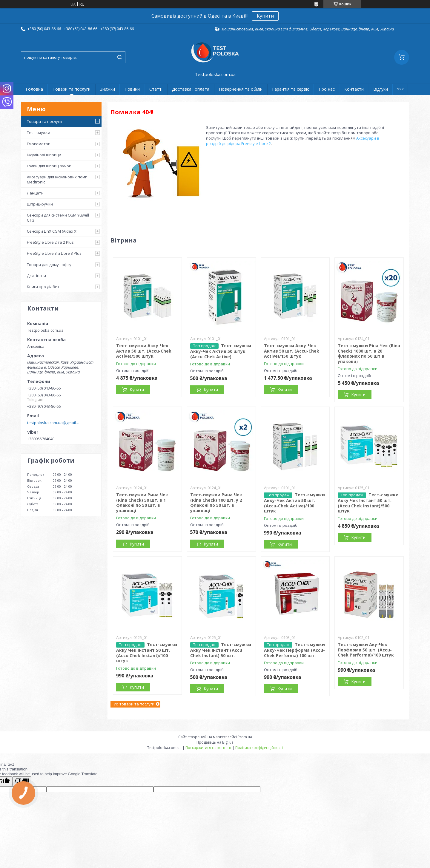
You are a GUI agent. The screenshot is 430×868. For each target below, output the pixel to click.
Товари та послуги (72, 89)
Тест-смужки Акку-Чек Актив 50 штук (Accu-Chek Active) (221, 351)
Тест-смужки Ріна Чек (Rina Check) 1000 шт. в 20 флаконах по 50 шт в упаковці (369, 353)
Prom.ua (245, 737)
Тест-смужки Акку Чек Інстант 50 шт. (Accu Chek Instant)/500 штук (368, 503)
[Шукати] (119, 57)
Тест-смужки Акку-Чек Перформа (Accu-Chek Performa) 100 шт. (294, 650)
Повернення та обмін (241, 89)
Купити (265, 16)
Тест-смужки (39, 132)
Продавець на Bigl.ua (215, 742)
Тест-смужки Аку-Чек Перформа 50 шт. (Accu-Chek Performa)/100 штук (366, 650)
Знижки (107, 89)
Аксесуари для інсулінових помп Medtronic (57, 179)
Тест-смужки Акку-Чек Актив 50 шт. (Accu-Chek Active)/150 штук (292, 351)
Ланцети (35, 193)
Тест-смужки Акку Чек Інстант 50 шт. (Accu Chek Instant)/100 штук (147, 652)
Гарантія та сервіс (291, 89)
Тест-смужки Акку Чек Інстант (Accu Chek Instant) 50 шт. (221, 650)
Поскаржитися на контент (208, 748)
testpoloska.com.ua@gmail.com (53, 423)
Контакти (354, 89)
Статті (156, 89)
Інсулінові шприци (44, 155)
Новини (132, 89)
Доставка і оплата (191, 89)
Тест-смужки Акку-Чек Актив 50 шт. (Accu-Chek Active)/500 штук (144, 351)
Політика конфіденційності (259, 748)
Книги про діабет (43, 287)
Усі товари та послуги (134, 704)
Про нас (327, 89)
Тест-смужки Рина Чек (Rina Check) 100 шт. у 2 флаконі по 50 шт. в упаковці (216, 503)
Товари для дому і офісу (49, 265)
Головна (34, 89)
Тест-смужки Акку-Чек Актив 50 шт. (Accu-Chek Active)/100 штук (294, 503)
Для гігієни (36, 276)
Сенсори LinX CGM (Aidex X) (52, 231)
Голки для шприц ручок (49, 166)
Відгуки (381, 89)
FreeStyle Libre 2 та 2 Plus (50, 242)
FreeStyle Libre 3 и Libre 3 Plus (54, 253)
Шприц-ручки (40, 204)
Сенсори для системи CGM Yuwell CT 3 (58, 217)
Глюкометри (39, 144)
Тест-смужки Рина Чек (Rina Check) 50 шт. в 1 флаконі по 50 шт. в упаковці (142, 503)
